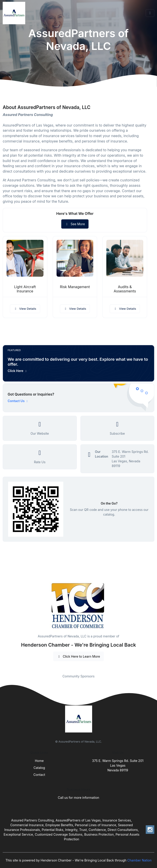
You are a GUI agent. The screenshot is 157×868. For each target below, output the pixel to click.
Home (39, 761)
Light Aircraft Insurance (25, 289)
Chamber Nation (139, 860)
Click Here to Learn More (78, 656)
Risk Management (75, 287)
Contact (39, 775)
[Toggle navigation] (150, 13)
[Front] (15, 13)
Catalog (39, 768)
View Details (25, 309)
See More (75, 224)
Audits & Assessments (125, 289)
